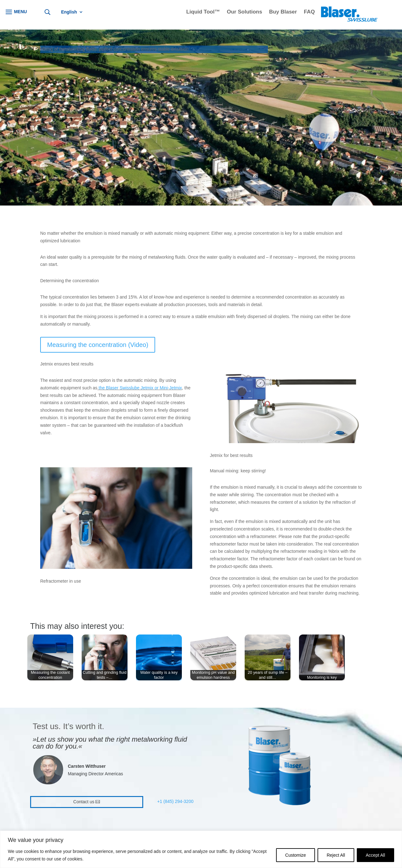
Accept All (375, 855)
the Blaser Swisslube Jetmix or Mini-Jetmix (140, 388)
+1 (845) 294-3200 (175, 801)
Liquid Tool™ (203, 12)
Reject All (336, 855)
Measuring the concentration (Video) (98, 345)
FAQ (309, 12)
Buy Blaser (283, 12)
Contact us (84, 802)
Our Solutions (244, 12)
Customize (296, 855)
